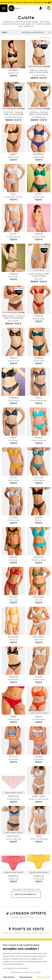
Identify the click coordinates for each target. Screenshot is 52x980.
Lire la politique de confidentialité (16, 968)
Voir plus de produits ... (26, 894)
